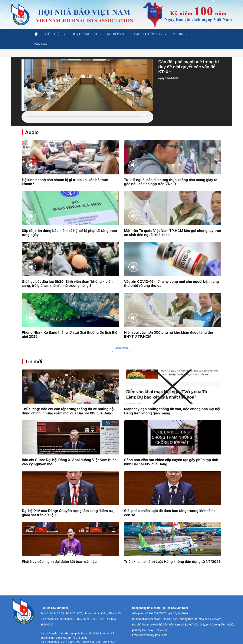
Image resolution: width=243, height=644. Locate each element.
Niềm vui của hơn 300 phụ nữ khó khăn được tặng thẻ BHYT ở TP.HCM (169, 326)
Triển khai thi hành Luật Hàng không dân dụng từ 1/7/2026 (173, 553)
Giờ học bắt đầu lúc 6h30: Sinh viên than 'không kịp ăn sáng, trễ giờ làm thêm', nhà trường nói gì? (67, 275)
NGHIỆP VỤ (116, 34)
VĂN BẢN (41, 44)
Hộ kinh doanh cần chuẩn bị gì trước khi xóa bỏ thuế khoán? (65, 174)
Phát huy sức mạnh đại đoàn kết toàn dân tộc (59, 553)
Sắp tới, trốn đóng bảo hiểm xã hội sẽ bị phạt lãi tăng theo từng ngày (70, 224)
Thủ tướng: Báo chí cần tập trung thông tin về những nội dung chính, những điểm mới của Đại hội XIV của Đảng (68, 403)
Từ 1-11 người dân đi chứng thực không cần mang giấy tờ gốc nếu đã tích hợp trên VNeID (171, 174)
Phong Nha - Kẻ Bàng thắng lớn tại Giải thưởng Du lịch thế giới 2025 (70, 326)
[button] (53, 34)
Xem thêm (121, 340)
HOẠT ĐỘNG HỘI (84, 34)
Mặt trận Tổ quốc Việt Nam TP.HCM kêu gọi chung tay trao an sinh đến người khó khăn (173, 224)
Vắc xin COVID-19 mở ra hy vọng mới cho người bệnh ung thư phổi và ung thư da (172, 275)
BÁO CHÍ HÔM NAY (148, 34)
